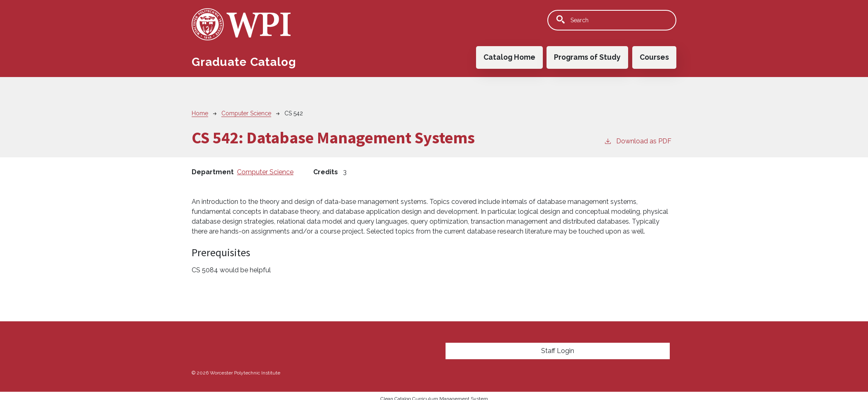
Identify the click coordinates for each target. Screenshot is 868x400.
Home (200, 113)
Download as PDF (638, 141)
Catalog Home (509, 57)
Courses (654, 57)
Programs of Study (587, 57)
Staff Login (558, 351)
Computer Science (246, 113)
